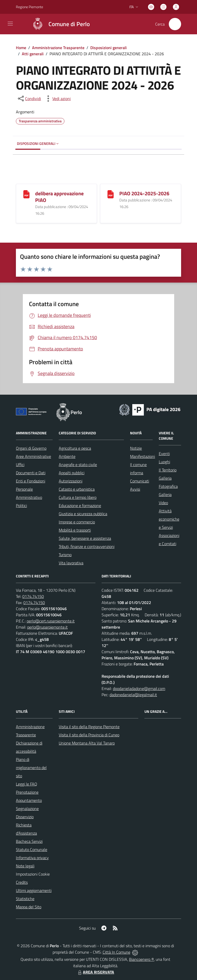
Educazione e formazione (80, 505)
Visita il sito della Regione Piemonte (89, 727)
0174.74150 (33, 596)
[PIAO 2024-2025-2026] (111, 194)
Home (21, 48)
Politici (21, 505)
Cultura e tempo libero (78, 497)
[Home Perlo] (59, 24)
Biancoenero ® (141, 959)
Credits (22, 882)
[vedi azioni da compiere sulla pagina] (57, 99)
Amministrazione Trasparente (58, 48)
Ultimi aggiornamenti (34, 890)
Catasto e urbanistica (77, 489)
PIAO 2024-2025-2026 (144, 193)
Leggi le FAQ (27, 784)
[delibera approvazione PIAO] (26, 194)
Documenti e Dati (31, 473)
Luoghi (164, 462)
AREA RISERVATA (95, 972)
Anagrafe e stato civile (78, 465)
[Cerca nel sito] (175, 24)
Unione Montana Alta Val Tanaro (87, 743)
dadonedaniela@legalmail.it (133, 695)
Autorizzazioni (71, 481)
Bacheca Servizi (29, 841)
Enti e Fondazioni (31, 481)
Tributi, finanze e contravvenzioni (87, 546)
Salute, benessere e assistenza (85, 538)
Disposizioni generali (109, 48)
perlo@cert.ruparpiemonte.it (51, 621)
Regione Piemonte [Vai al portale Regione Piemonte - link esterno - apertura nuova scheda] (29, 7)
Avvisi (135, 489)
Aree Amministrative (33, 456)
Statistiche (25, 899)
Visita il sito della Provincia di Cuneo (89, 735)
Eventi (164, 454)
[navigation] (10, 24)
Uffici (20, 465)
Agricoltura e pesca (75, 448)
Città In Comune (116, 952)
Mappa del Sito (29, 907)
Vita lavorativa (71, 563)
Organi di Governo (31, 448)
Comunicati (140, 481)
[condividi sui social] (29, 99)
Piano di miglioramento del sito (31, 768)
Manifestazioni (142, 456)
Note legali (25, 866)
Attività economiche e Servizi (169, 519)
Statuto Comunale (32, 849)
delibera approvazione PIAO (59, 197)
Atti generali (33, 54)
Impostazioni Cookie (33, 874)
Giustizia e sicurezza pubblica (83, 514)
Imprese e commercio (77, 522)
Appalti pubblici (72, 473)
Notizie (136, 448)
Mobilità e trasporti (75, 530)
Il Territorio (168, 470)
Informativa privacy (32, 858)
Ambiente (67, 456)
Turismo (65, 555)
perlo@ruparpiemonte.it (47, 627)
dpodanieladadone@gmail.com (139, 688)
